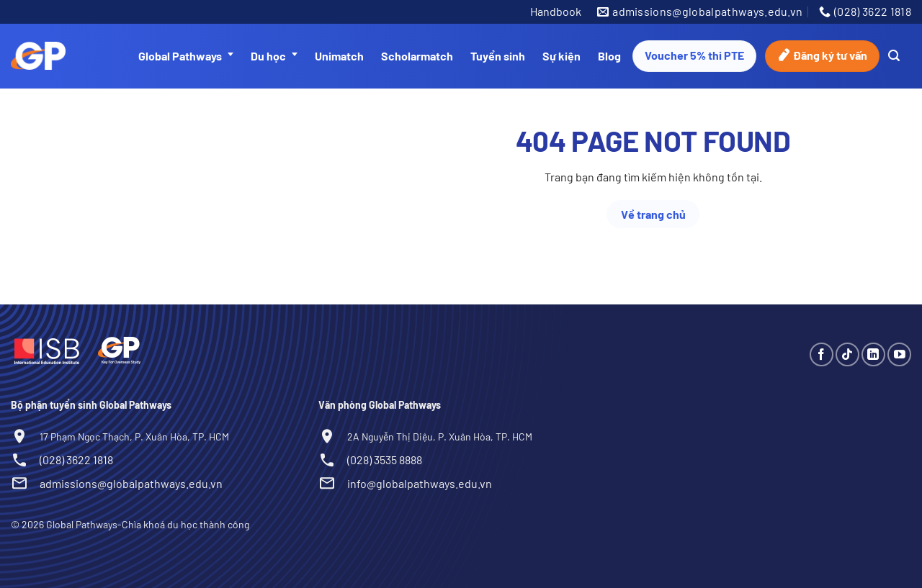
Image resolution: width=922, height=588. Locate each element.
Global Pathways (186, 56)
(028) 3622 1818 (76, 460)
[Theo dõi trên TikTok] (847, 354)
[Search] (894, 56)
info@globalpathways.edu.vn (420, 483)
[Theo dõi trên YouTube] (899, 354)
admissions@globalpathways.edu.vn (131, 483)
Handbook (556, 11)
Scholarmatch (417, 56)
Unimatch (339, 56)
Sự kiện (561, 56)
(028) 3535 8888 (385, 460)
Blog (609, 56)
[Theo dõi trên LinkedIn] (873, 354)
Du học (274, 56)
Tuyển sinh (498, 56)
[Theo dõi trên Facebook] (822, 354)
